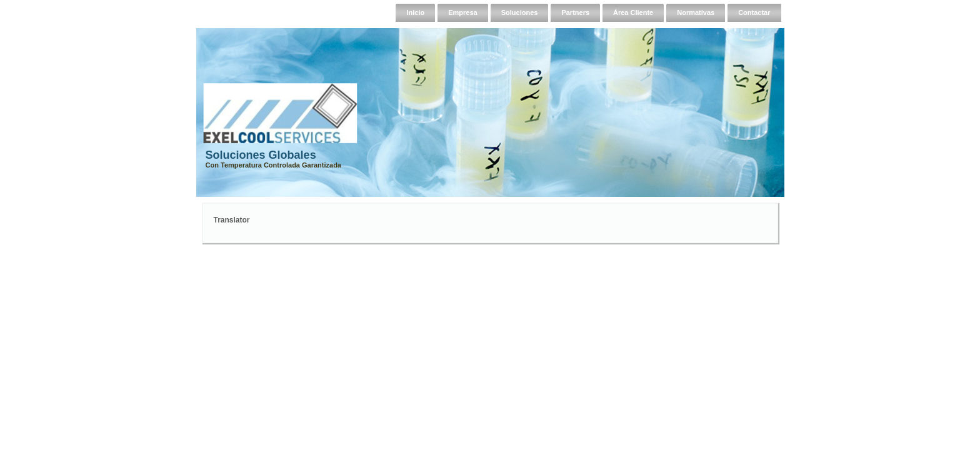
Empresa (462, 12)
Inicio (415, 12)
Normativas (696, 12)
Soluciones (520, 12)
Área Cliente (633, 12)
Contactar (754, 12)
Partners (575, 12)
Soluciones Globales (261, 155)
